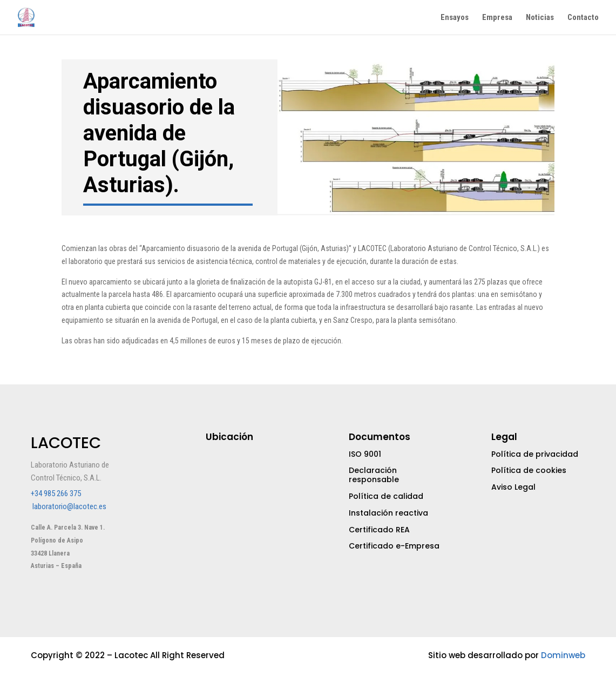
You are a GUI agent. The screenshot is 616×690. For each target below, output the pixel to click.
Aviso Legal (513, 487)
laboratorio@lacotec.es (69, 506)
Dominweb (563, 655)
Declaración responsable (374, 475)
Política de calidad (386, 496)
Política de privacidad (535, 454)
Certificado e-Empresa (394, 546)
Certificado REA (379, 530)
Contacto (583, 18)
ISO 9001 (365, 454)
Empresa (497, 18)
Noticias (540, 18)
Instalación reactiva (388, 513)
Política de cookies (529, 470)
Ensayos (455, 18)
